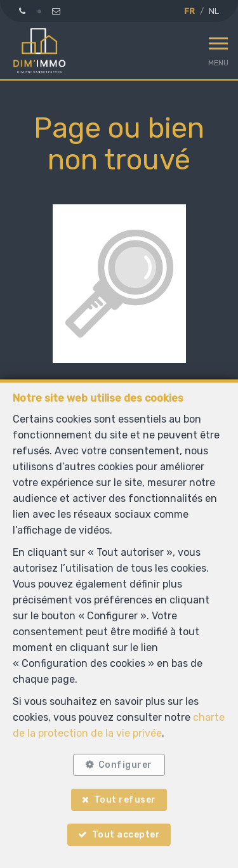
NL (214, 11)
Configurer (125, 765)
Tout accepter (126, 835)
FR (189, 11)
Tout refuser (125, 800)
